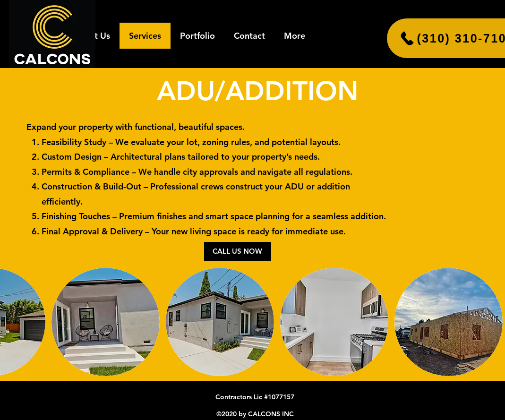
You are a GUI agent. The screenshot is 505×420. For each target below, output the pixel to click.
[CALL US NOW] (238, 251)
